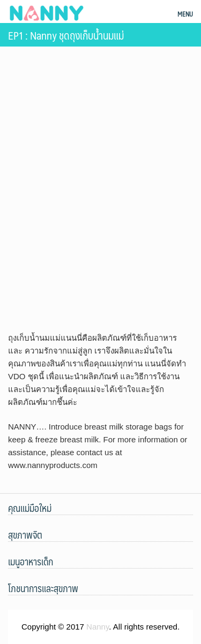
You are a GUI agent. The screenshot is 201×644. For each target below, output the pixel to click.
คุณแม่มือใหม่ (30, 508)
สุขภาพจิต (25, 535)
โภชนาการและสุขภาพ (43, 588)
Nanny (98, 627)
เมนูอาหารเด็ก (31, 561)
